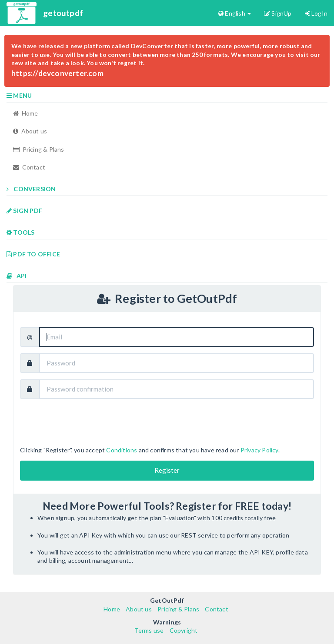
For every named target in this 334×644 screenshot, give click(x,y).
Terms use (149, 630)
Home (25, 113)
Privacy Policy (259, 450)
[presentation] (86, 422)
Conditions (122, 450)
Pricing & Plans (39, 149)
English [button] (235, 13)
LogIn (316, 13)
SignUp (278, 13)
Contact (29, 167)
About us (30, 131)
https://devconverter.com (57, 73)
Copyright (184, 630)
